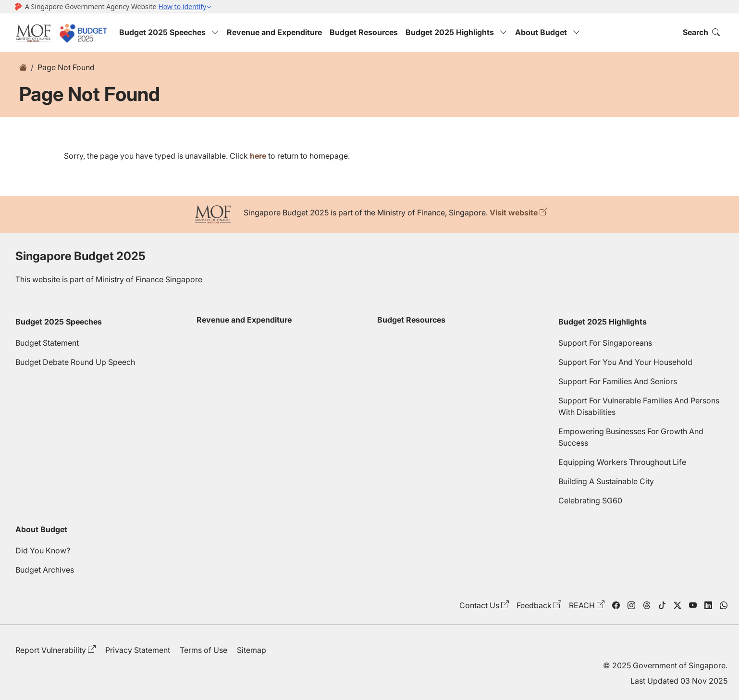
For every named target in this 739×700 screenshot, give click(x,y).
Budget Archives (45, 570)
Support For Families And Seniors (618, 381)
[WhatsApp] (724, 605)
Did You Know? (43, 550)
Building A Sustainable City (606, 481)
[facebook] (616, 605)
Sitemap (252, 650)
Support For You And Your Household (625, 362)
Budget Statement (47, 343)
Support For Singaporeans (605, 343)
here (258, 156)
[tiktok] (662, 605)
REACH (582, 605)
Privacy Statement (138, 650)
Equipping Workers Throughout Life (622, 462)
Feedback (534, 605)
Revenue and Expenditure (274, 32)
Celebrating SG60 (590, 500)
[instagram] (631, 605)
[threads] (647, 605)
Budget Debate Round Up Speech (75, 362)
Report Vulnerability (51, 650)
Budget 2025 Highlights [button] (456, 32)
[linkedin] (708, 605)
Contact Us (479, 605)
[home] (23, 67)
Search (701, 32)
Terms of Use (203, 650)
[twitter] (677, 605)
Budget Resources (364, 32)
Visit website (514, 212)
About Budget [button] (548, 32)
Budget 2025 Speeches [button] (169, 32)
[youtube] (693, 605)
